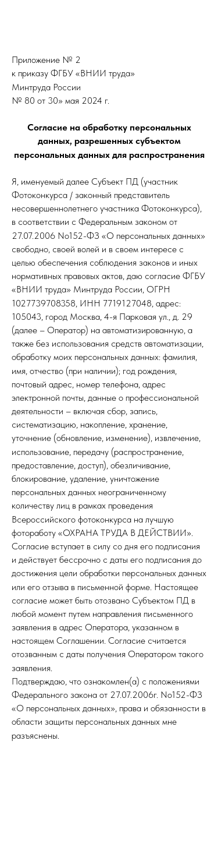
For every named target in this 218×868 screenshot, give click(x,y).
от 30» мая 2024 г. (73, 100)
